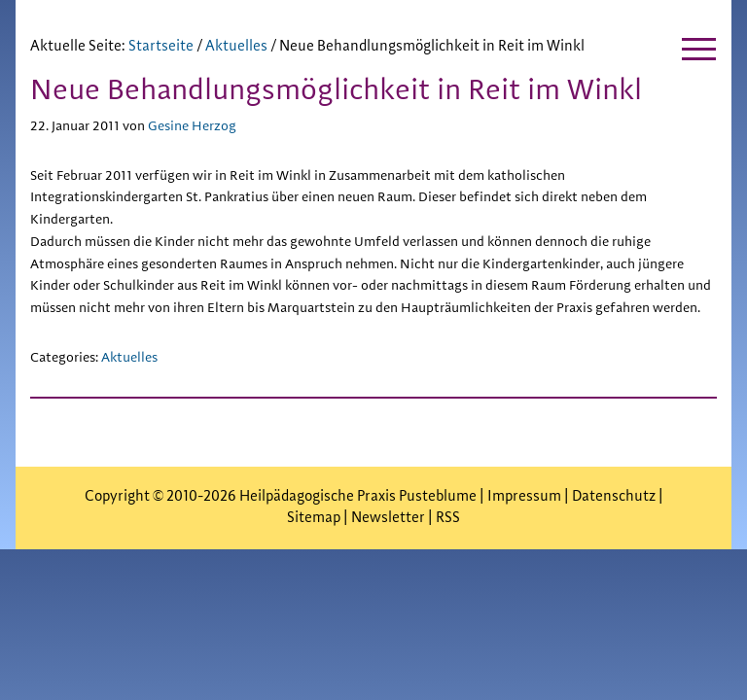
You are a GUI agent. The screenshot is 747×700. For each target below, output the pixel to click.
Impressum (526, 496)
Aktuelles (129, 358)
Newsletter (388, 518)
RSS (448, 518)
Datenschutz (614, 496)
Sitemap (314, 518)
